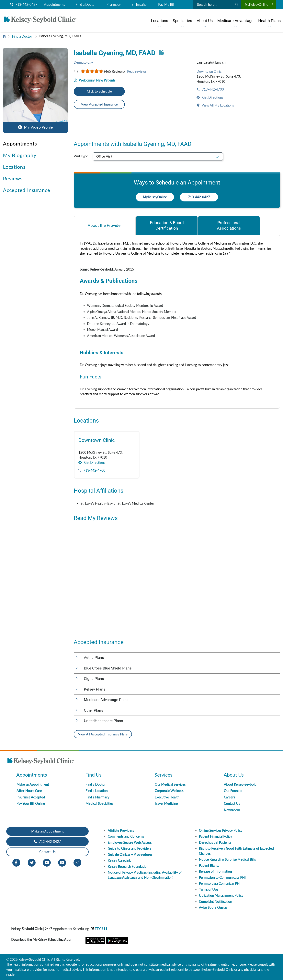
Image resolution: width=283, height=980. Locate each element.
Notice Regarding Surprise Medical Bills (227, 859)
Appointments (54, 5)
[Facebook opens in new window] (16, 862)
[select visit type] (158, 156)
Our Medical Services (170, 784)
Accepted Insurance (27, 190)
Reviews (13, 178)
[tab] (105, 225)
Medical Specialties (99, 803)
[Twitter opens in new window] (32, 862)
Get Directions (212, 97)
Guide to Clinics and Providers (129, 848)
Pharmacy (114, 5)
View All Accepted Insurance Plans (103, 734)
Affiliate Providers (121, 830)
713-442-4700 (212, 89)
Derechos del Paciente (215, 842)
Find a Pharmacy (97, 797)
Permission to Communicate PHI (222, 878)
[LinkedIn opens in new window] (62, 862)
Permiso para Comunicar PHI (220, 883)
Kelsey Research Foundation (128, 866)
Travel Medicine (166, 803)
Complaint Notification (215, 902)
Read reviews (137, 71)
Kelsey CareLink (119, 860)
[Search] (237, 5)
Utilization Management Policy (221, 895)
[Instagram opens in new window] (77, 862)
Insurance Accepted (31, 797)
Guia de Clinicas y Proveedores (130, 854)
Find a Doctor (86, 5)
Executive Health (167, 797)
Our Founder (233, 791)
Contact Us (232, 803)
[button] (35, 90)
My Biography (20, 155)
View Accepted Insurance (99, 104)
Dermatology (83, 62)
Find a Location (96, 791)
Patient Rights (209, 865)
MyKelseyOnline (259, 5)
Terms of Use (208, 890)
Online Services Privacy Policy (221, 830)
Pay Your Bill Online (31, 803)
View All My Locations (217, 105)
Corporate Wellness (169, 791)
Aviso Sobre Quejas (213, 907)
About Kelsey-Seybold (240, 784)
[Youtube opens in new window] (47, 862)
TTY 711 (99, 929)
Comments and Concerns (126, 836)
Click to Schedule (99, 91)
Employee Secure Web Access (130, 842)
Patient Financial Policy (215, 836)
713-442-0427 (24, 5)
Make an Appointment (33, 784)
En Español (139, 5)
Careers (229, 797)
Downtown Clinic (209, 71)
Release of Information (215, 871)
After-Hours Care (29, 791)
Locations (14, 167)
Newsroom (232, 810)
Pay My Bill (166, 5)
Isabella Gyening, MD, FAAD (60, 36)
